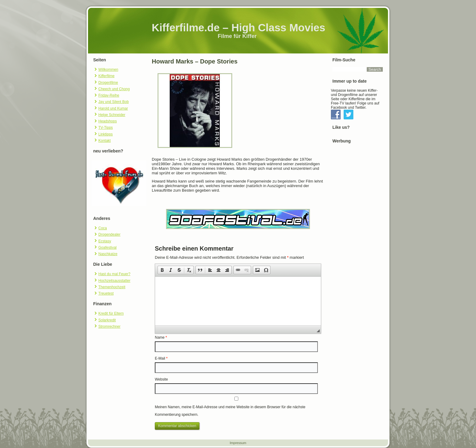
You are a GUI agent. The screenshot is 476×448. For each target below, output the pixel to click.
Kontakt (105, 141)
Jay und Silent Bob (114, 102)
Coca (103, 228)
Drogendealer (109, 234)
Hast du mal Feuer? (114, 274)
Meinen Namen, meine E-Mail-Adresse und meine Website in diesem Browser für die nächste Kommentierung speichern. (230, 411)
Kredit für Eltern (111, 313)
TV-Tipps (106, 128)
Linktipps (105, 134)
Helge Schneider (112, 115)
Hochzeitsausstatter (114, 281)
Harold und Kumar (113, 108)
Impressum (238, 443)
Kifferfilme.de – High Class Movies (239, 27)
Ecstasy (105, 241)
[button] (162, 270)
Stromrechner (109, 327)
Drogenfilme (108, 83)
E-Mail (161, 358)
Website (161, 379)
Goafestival (107, 248)
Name (161, 337)
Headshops (108, 121)
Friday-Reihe (109, 95)
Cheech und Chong (114, 89)
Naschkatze (108, 254)
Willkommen (108, 70)
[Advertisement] (358, 241)
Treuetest (106, 293)
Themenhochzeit (112, 287)
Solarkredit (107, 320)
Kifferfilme (106, 76)
